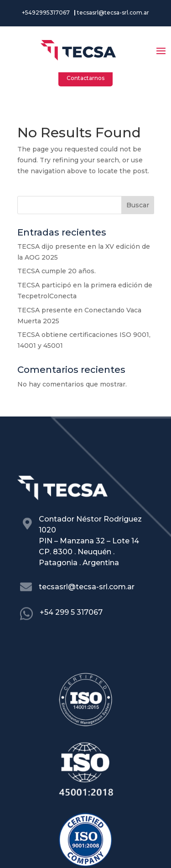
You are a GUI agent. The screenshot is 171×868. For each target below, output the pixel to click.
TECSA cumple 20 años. (57, 271)
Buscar (138, 205)
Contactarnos (85, 78)
